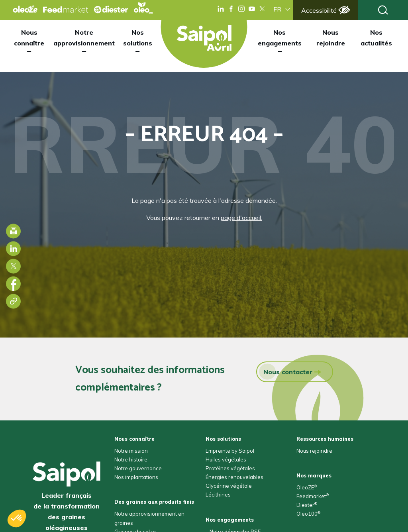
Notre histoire (131, 459)
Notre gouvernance (138, 468)
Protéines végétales (230, 468)
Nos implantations (136, 477)
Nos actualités (376, 38)
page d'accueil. (241, 218)
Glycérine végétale (229, 486)
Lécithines (218, 495)
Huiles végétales (226, 459)
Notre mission (131, 451)
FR (277, 9)
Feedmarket (313, 496)
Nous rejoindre (331, 38)
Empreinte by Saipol (230, 451)
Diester (307, 505)
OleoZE (307, 487)
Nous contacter (286, 371)
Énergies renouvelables (234, 477)
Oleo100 (308, 514)
